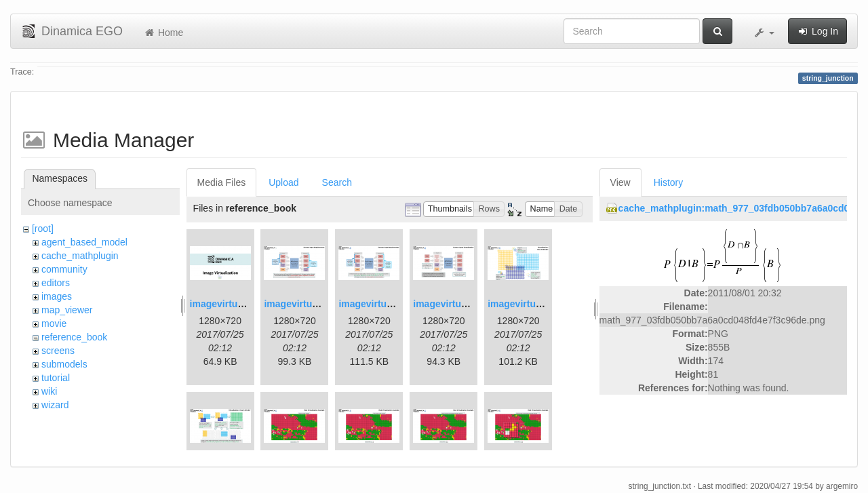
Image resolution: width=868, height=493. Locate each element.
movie (54, 323)
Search (337, 182)
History (669, 182)
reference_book (74, 337)
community (64, 269)
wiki (49, 391)
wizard (55, 405)
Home (163, 33)
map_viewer (67, 310)
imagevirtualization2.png (319, 304)
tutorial (56, 378)
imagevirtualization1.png (245, 304)
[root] (43, 229)
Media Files (222, 182)
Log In (817, 31)
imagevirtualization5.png (543, 304)
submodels (64, 364)
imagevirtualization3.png (394, 304)
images (57, 296)
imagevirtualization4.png (469, 304)
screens (58, 351)
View (620, 182)
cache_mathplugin (80, 256)
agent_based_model (84, 242)
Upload (283, 182)
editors (56, 283)
